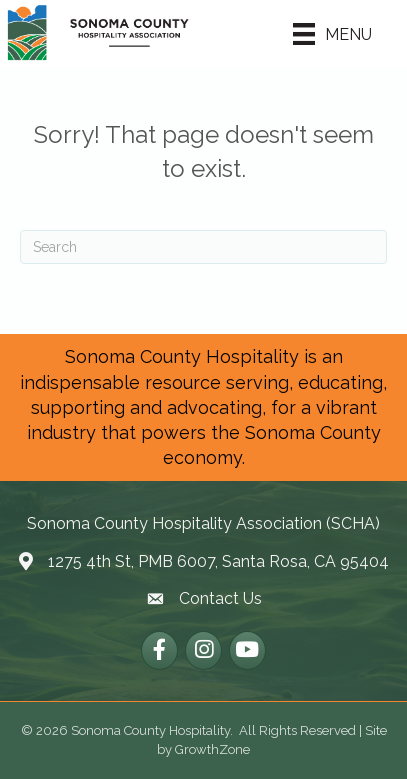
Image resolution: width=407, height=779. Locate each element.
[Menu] (332, 34)
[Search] (203, 247)
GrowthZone (212, 749)
